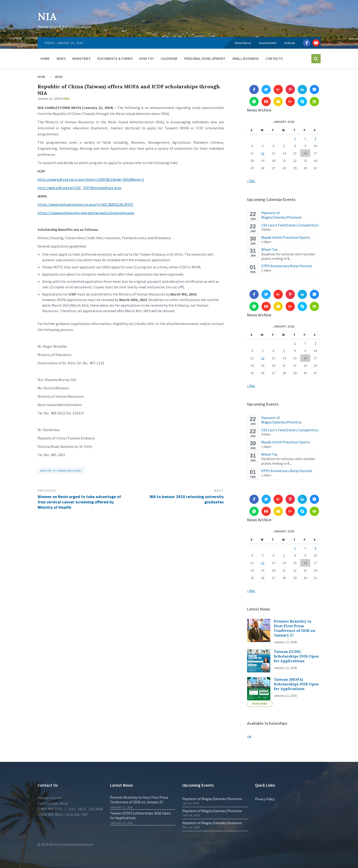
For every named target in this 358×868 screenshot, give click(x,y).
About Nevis (243, 43)
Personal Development (205, 59)
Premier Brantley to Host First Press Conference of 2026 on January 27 (295, 628)
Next (219, 490)
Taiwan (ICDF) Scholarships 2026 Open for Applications (296, 656)
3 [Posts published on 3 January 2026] (315, 138)
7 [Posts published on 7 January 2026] (284, 146)
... (291, 258)
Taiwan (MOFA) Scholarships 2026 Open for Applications (296, 684)
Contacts (274, 59)
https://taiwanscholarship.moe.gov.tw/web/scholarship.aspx (86, 213)
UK (249, 737)
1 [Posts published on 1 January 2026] (295, 138)
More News (260, 704)
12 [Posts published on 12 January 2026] (263, 153)
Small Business (246, 59)
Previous (47, 490)
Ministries (81, 59)
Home (45, 59)
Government (268, 43)
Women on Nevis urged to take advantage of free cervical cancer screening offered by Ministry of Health (79, 502)
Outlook (290, 43)
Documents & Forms (115, 59)
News (61, 59)
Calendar (169, 59)
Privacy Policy (265, 799)
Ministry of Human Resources (61, 471)
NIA (48, 16)
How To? (147, 59)
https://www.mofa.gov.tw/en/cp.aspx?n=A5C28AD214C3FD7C (86, 204)
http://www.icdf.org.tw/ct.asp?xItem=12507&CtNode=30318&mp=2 (91, 179)
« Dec (251, 181)
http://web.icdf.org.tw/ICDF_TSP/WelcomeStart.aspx (79, 188)
